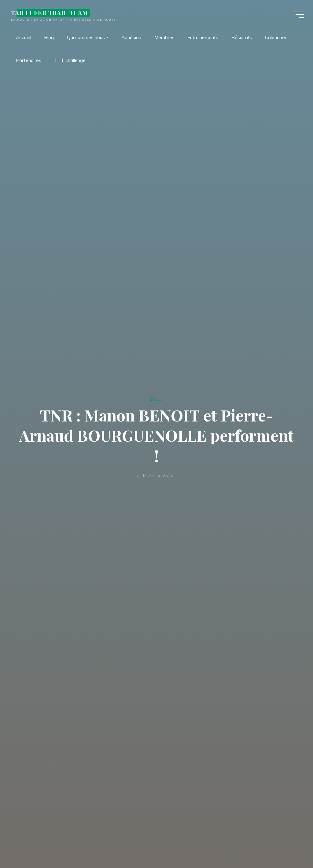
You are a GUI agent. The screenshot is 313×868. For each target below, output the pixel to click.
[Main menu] (298, 15)
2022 (155, 399)
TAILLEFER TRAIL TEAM (50, 13)
